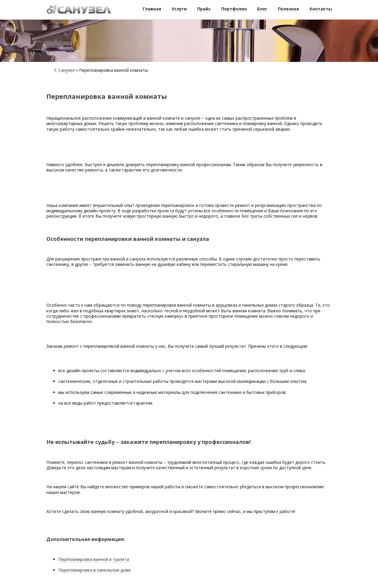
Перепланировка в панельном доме (95, 570)
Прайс (204, 9)
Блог (262, 9)
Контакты (321, 9)
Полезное (288, 9)
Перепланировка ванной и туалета (94, 559)
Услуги (179, 9)
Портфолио (234, 9)
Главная (152, 9)
